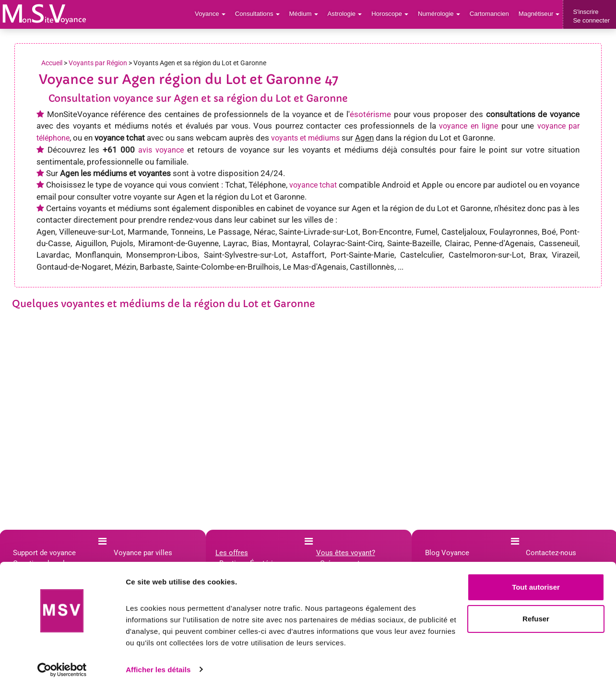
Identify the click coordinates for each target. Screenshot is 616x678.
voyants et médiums (305, 138)
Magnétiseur (539, 14)
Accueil (52, 63)
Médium (306, 14)
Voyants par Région (98, 63)
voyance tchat (313, 185)
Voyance (214, 14)
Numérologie (440, 14)
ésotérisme (370, 114)
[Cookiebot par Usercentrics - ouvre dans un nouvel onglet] (62, 659)
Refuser (536, 608)
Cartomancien (490, 14)
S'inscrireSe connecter (591, 16)
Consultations (260, 14)
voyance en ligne (468, 126)
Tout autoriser (536, 577)
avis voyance (161, 150)
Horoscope (391, 14)
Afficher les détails (158, 659)
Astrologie (347, 14)
